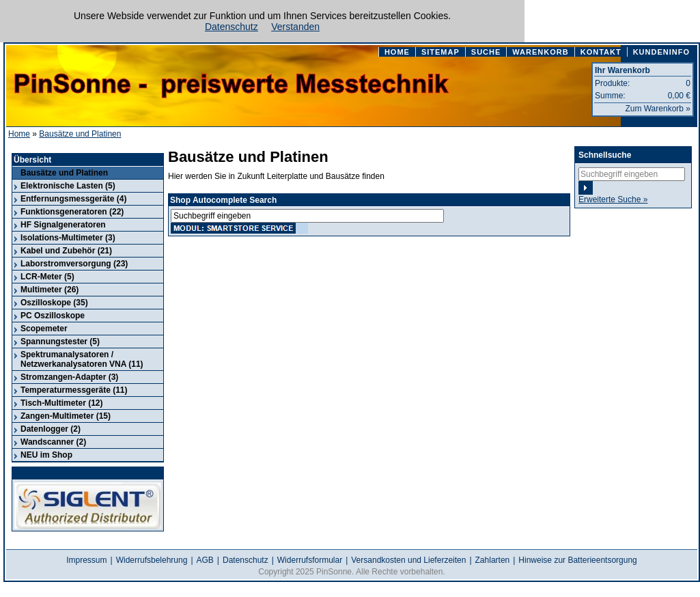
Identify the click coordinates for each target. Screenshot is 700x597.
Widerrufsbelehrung (152, 560)
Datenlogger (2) (51, 429)
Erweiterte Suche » (613, 199)
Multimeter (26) (50, 290)
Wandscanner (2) (53, 442)
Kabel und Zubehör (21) (66, 251)
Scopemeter (44, 329)
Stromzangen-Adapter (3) (69, 377)
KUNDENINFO (661, 52)
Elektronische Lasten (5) (68, 186)
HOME (397, 52)
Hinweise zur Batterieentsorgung (577, 560)
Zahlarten (493, 560)
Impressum (86, 560)
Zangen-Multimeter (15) (66, 416)
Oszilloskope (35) (54, 303)
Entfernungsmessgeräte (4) (73, 199)
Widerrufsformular (310, 560)
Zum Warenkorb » (658, 109)
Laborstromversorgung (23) (74, 264)
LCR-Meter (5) (47, 277)
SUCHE (486, 52)
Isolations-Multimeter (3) (68, 238)
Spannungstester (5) (60, 342)
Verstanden (295, 27)
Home (19, 134)
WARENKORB (540, 52)
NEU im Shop (46, 455)
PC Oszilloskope (53, 316)
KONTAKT (601, 52)
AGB (205, 560)
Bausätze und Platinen (80, 134)
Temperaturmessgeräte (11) (74, 390)
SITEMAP (440, 52)
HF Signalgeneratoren (63, 225)
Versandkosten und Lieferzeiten (408, 560)
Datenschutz (232, 27)
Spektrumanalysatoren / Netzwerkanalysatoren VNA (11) (82, 359)
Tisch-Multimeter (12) (61, 403)
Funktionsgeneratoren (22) (72, 212)
